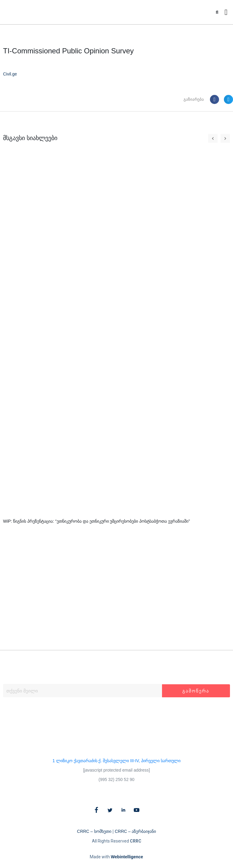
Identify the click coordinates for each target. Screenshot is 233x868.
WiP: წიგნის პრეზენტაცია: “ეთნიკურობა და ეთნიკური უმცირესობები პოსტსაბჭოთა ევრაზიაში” (96, 521)
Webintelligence (127, 857)
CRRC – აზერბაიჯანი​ (135, 831)
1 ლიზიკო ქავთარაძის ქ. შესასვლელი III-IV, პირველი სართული (116, 761)
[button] (217, 12)
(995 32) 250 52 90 (116, 779)
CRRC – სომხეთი (94, 831)
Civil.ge (10, 74)
